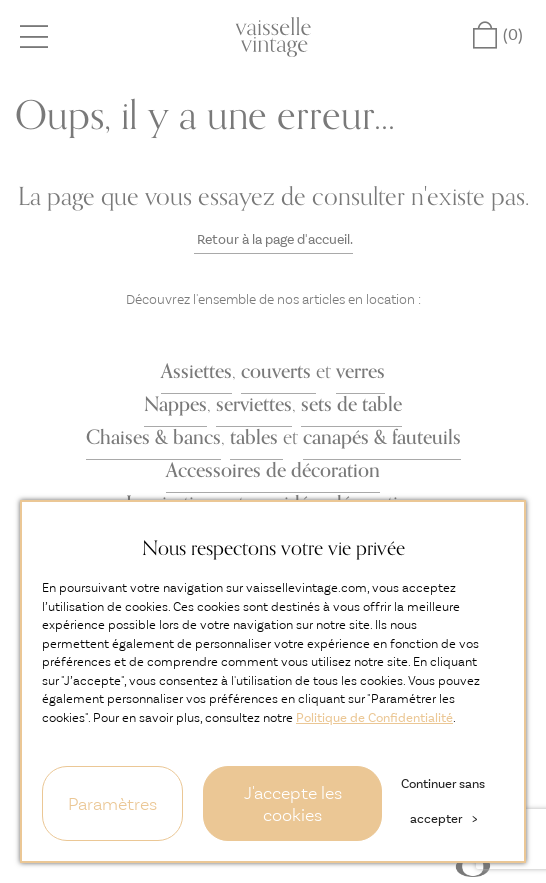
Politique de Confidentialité (374, 717)
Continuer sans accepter (443, 801)
